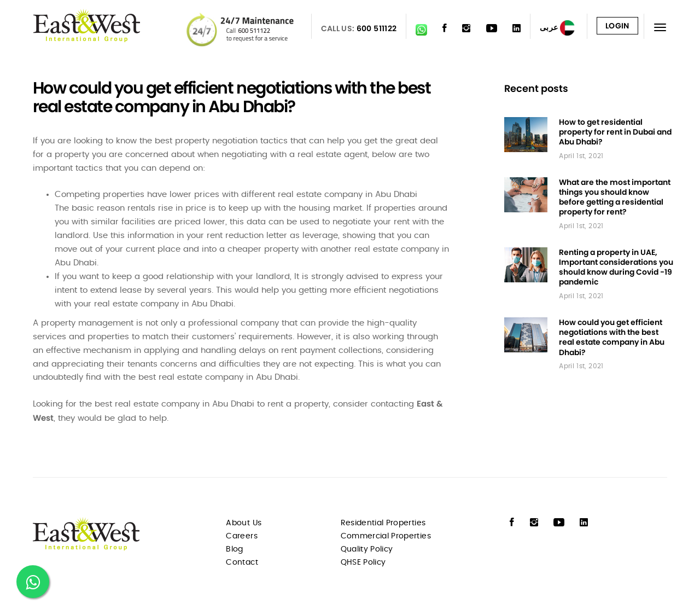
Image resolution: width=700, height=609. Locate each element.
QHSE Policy (363, 562)
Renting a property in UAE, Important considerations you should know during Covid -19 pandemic (616, 267)
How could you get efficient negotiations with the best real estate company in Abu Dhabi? (612, 337)
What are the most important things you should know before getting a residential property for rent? (615, 197)
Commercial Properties (386, 536)
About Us (244, 523)
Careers (241, 536)
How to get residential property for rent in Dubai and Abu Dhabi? (615, 132)
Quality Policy (367, 549)
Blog (234, 549)
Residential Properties (383, 523)
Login (617, 26)
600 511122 (377, 28)
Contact (242, 562)
